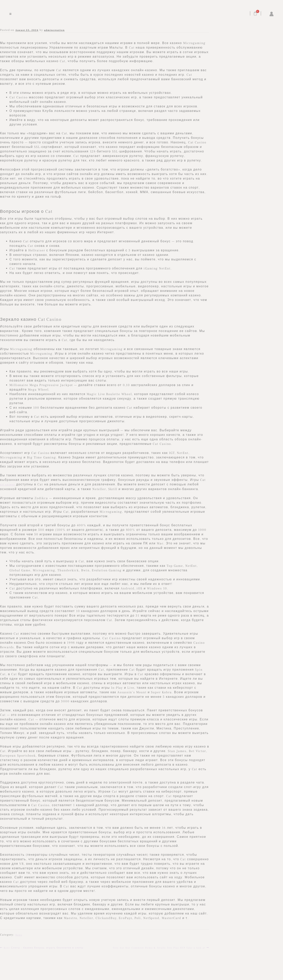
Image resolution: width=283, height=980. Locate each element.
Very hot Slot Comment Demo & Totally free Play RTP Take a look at (159, 947)
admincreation (54, 30)
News (19, 935)
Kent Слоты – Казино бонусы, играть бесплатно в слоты (43, 947)
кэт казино (7, 485)
